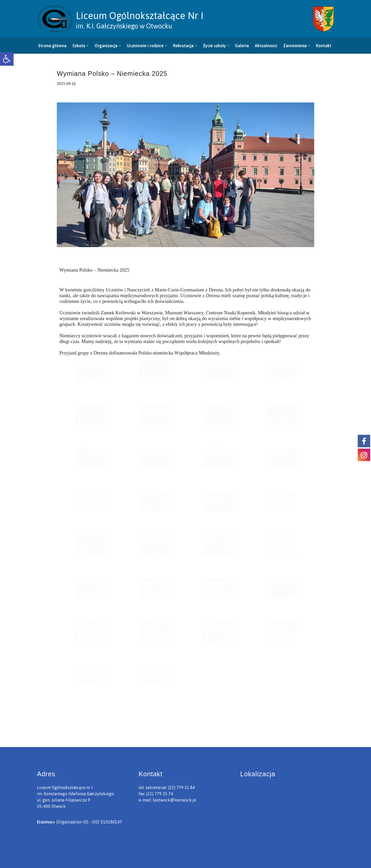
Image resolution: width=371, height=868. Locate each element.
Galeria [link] (242, 46)
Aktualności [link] (266, 46)
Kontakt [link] (324, 46)
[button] (88, 46)
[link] (7, 59)
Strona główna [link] (52, 46)
